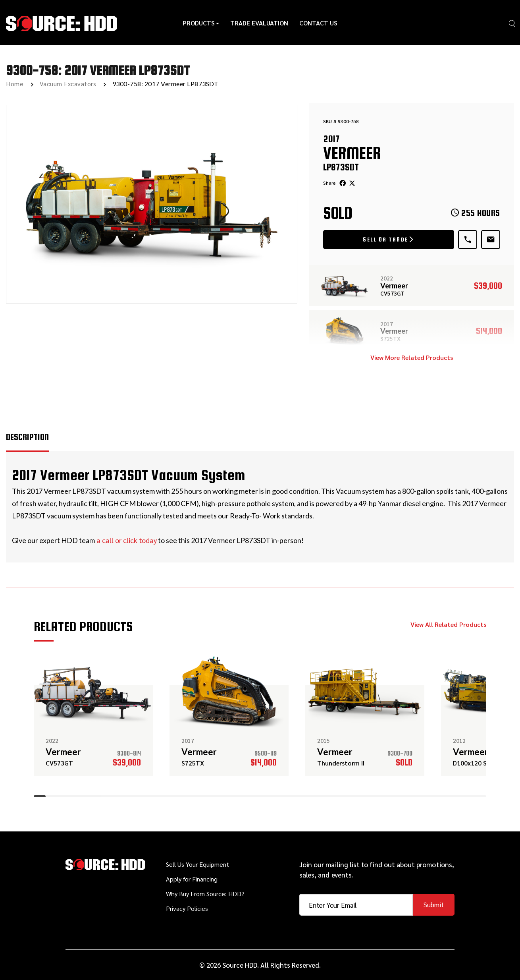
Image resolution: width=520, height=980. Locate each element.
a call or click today (126, 540)
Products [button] (201, 23)
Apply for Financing (192, 879)
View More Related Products (412, 357)
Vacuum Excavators (68, 84)
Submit (434, 905)
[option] (152, 204)
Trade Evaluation (259, 23)
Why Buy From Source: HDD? (205, 894)
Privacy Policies (187, 908)
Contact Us (318, 23)
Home (15, 84)
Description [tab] (27, 437)
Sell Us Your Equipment (197, 864)
